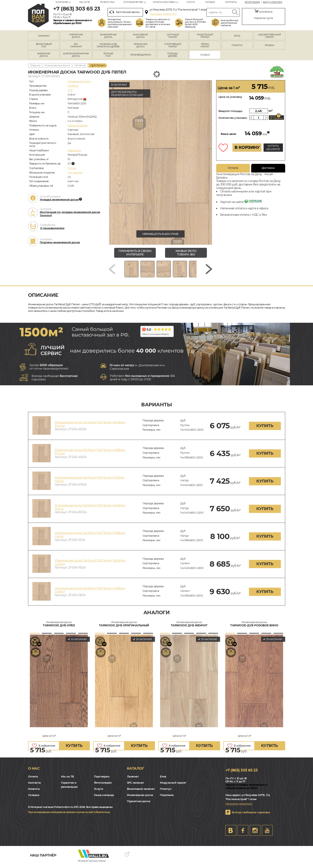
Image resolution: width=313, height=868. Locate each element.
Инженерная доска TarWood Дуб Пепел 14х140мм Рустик (90, 427)
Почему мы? (107, 2)
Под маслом (75, 173)
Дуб (70, 90)
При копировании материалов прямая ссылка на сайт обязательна (69, 815)
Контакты (231, 2)
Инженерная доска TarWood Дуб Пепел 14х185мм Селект (90, 593)
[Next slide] (209, 271)
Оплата (233, 168)
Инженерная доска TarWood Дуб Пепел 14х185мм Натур (90, 538)
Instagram (255, 833)
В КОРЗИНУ (247, 147)
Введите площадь (230, 111)
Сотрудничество (133, 2)
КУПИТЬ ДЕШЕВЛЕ (273, 147)
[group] (161, 162)
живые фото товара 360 (186, 253)
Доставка (268, 168)
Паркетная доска (139, 804)
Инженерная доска (57, 65)
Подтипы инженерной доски (60, 242)
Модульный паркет (173, 786)
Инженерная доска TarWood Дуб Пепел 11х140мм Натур (90, 482)
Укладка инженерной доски (59, 199)
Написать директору (163, 14)
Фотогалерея (103, 786)
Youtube (267, 833)
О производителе (52, 228)
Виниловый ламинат (141, 792)
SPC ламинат (136, 786)
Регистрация (252, 2)
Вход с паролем (273, 2)
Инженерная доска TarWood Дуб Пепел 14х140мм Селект (90, 565)
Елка (163, 779)
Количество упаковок (233, 118)
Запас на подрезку (277, 118)
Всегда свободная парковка (251, 815)
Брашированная (78, 125)
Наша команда (104, 798)
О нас (34, 771)
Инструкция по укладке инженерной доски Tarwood (70, 214)
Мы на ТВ (84, 2)
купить (265, 429)
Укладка (210, 2)
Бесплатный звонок (125, 12)
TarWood (80, 65)
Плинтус (166, 792)
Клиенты (34, 792)
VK (231, 833)
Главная (35, 65)
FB (243, 833)
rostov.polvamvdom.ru (38, 16)
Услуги (191, 2)
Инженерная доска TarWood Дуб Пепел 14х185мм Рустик (90, 455)
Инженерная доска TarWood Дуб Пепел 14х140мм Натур (90, 510)
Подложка (167, 798)
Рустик (72, 168)
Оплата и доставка (164, 2)
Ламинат (133, 779)
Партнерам (102, 779)
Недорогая (74, 150)
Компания (62, 2)
